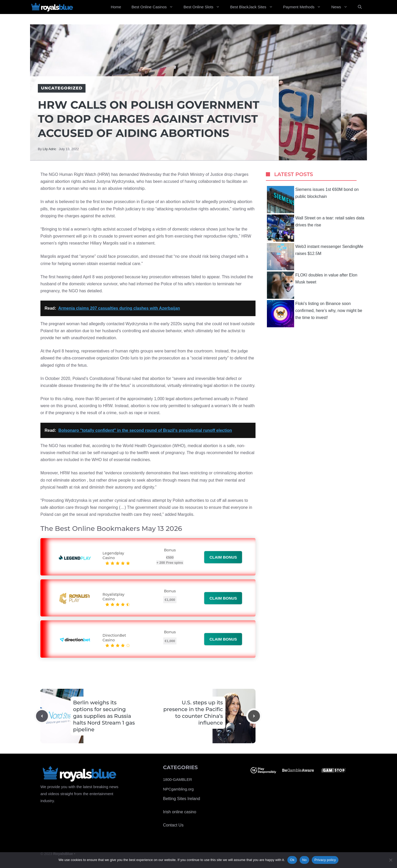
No (304, 860)
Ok (292, 860)
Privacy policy (325, 860)
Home (116, 7)
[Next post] (254, 716)
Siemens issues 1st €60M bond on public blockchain (313, 200)
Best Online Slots (204, 7)
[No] (391, 860)
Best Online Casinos (155, 7)
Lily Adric (49, 149)
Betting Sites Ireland (182, 799)
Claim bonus (223, 557)
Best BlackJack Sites (254, 7)
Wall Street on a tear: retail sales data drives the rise (316, 228)
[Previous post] (42, 716)
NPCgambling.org (178, 789)
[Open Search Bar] (360, 7)
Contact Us (173, 825)
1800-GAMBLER (178, 779)
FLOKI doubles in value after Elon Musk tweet (312, 285)
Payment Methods (305, 7)
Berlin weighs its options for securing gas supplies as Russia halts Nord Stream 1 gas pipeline (104, 716)
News (342, 7)
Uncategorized (62, 88)
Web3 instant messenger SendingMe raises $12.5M (315, 257)
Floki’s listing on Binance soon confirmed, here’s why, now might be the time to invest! (315, 314)
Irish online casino (180, 812)
